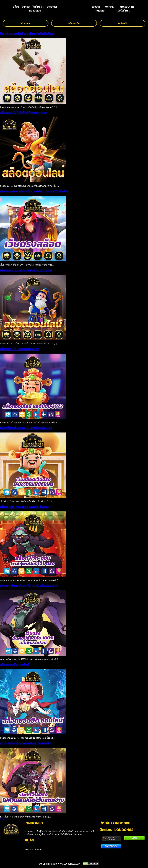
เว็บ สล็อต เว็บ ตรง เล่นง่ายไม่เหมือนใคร (26, 428)
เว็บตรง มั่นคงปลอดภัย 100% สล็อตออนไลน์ (29, 586)
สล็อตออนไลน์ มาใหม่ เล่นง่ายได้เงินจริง (26, 270)
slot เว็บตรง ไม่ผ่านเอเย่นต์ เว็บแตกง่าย (26, 743)
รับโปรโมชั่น (124, 11)
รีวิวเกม (96, 7)
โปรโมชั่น (38, 7)
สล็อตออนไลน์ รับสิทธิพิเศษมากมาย (23, 112)
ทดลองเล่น (35, 11)
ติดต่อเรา (100, 11)
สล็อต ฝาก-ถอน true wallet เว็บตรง (24, 507)
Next (4, 819)
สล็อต (16, 7)
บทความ (110, 7)
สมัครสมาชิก (127, 7)
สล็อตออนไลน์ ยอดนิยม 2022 (19, 349)
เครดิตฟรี (52, 7)
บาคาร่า (26, 7)
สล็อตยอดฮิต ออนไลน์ (15, 664)
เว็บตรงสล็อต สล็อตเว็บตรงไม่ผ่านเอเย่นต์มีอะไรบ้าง (34, 191)
